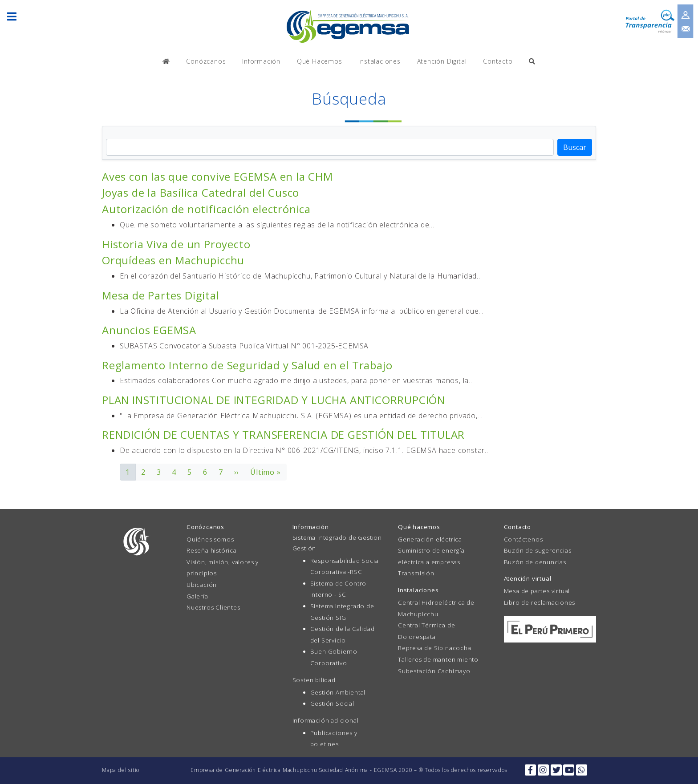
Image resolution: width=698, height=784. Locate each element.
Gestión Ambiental (338, 692)
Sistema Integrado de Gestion (337, 537)
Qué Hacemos (320, 61)
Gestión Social (332, 703)
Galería (197, 596)
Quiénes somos (210, 539)
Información (261, 61)
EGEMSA (349, 26)
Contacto (688, 30)
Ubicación (202, 585)
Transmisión (416, 573)
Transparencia (647, 18)
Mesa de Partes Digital (161, 295)
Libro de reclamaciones (540, 602)
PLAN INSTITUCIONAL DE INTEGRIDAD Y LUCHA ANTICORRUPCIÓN (274, 400)
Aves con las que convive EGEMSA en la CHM (217, 176)
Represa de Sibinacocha (435, 648)
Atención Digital (442, 61)
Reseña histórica (212, 550)
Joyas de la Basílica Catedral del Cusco (201, 192)
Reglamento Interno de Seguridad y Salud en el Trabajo (247, 365)
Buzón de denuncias (535, 562)
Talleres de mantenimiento (438, 659)
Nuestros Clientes (213, 607)
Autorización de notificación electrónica (206, 209)
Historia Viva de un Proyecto (176, 244)
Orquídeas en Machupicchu (173, 260)
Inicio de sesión (688, 12)
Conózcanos (206, 61)
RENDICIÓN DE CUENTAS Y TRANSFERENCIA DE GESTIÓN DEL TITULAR (283, 434)
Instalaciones (379, 61)
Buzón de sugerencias (538, 550)
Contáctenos (523, 539)
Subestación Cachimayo (434, 671)
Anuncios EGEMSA (149, 330)
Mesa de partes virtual (537, 591)
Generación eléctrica (430, 539)
